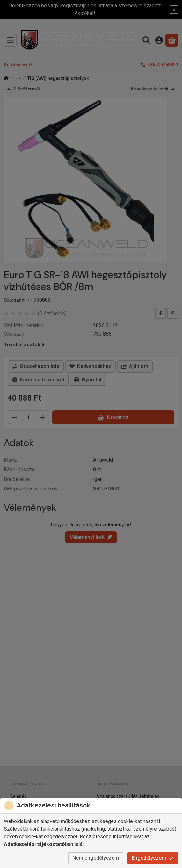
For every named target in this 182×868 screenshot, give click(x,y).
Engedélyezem (153, 858)
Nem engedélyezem (96, 858)
